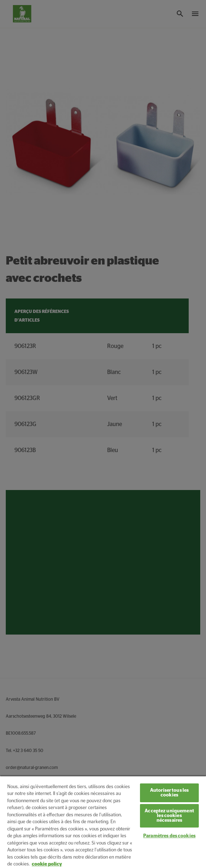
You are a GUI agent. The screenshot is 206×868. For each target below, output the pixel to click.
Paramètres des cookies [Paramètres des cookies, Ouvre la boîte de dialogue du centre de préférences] (169, 836)
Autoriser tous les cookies (169, 793)
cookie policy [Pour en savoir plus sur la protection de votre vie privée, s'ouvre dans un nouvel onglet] (47, 864)
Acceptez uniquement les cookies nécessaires (169, 816)
